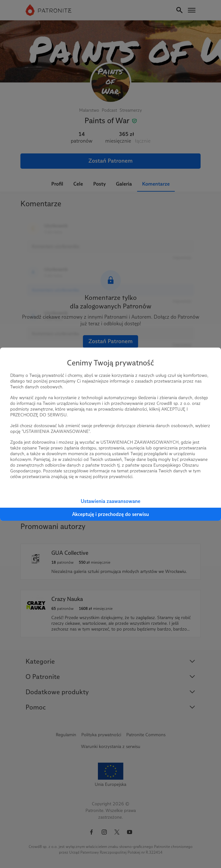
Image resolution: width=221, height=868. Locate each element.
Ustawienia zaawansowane (110, 501)
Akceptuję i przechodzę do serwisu (110, 514)
